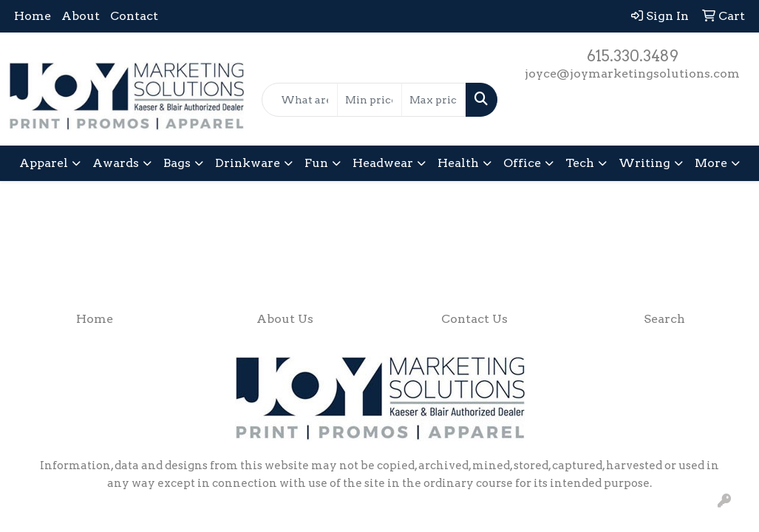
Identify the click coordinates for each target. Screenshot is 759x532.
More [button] (711, 163)
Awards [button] (116, 163)
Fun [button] (316, 163)
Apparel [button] (44, 163)
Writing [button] (644, 163)
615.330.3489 (633, 56)
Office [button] (522, 163)
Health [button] (458, 163)
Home (33, 16)
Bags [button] (177, 163)
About (81, 16)
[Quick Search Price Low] (370, 100)
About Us (285, 319)
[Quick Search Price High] (434, 100)
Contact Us (474, 319)
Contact (134, 16)
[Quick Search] (300, 100)
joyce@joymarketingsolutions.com (632, 74)
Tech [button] (580, 163)
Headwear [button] (383, 163)
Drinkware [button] (248, 163)
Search (664, 319)
